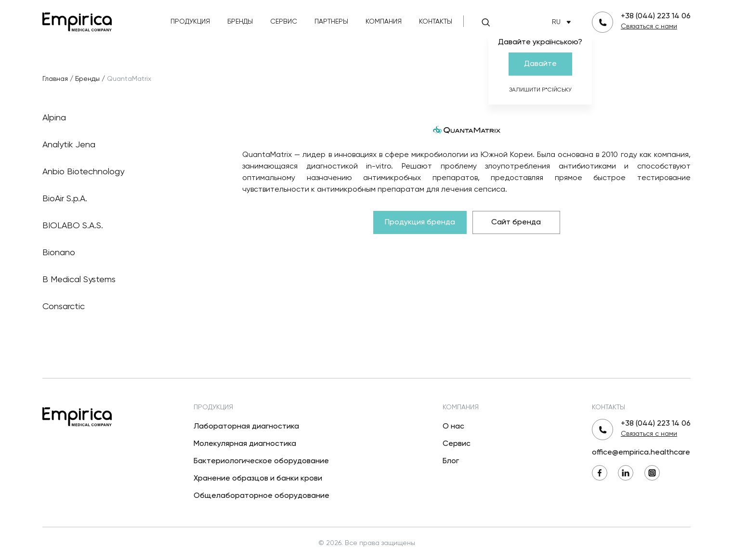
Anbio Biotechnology (127, 172)
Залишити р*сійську (540, 90)
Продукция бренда (420, 222)
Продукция (190, 22)
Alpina (127, 118)
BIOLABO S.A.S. (127, 226)
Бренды (240, 22)
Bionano (127, 253)
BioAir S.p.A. (127, 199)
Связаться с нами (649, 26)
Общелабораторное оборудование (262, 496)
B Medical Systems (127, 280)
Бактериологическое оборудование (261, 461)
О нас (453, 427)
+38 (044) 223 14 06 (656, 16)
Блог (451, 461)
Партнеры (331, 22)
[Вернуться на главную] (77, 21)
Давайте (540, 64)
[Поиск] (486, 22)
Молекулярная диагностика (245, 444)
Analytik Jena (127, 145)
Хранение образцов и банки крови (258, 479)
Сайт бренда (516, 222)
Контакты (436, 22)
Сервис (284, 22)
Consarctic (127, 307)
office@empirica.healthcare (641, 453)
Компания (384, 22)
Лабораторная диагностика (246, 427)
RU (563, 22)
